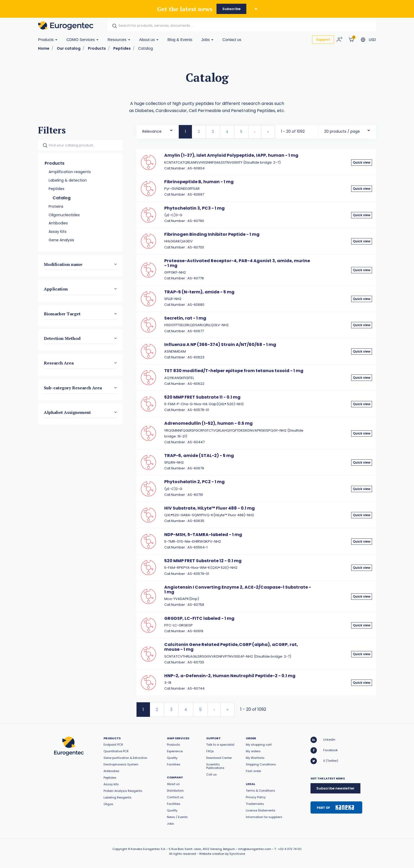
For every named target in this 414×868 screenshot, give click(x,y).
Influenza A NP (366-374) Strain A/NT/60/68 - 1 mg (220, 345)
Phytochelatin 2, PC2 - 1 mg (194, 482)
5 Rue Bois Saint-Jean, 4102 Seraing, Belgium (202, 849)
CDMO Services (82, 40)
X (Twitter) (324, 761)
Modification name (63, 264)
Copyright (120, 849)
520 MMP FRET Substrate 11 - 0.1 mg (202, 397)
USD (372, 40)
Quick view (362, 162)
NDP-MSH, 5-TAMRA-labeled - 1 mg (203, 535)
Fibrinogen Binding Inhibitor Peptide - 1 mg (212, 234)
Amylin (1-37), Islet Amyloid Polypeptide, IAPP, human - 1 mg (231, 155)
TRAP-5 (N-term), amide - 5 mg (199, 292)
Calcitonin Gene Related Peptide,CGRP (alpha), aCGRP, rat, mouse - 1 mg (231, 647)
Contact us (232, 40)
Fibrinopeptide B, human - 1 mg (199, 182)
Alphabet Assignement (67, 412)
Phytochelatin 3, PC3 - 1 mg (194, 208)
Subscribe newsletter (335, 788)
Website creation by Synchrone (222, 854)
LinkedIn (323, 740)
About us (149, 40)
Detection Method (62, 338)
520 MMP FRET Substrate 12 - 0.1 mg (203, 561)
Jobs (208, 40)
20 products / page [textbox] (342, 131)
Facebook (324, 750)
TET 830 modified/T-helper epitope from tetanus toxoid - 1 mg (234, 371)
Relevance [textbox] (152, 131)
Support (323, 40)
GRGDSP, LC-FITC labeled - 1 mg (199, 618)
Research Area (59, 363)
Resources (119, 40)
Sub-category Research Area (73, 387)
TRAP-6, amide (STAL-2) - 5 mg (199, 456)
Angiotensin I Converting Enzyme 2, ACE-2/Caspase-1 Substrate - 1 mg (238, 590)
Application (56, 289)
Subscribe (231, 9)
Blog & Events (180, 40)
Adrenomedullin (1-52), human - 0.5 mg (208, 423)
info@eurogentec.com (255, 849)
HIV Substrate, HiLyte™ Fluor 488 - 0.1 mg (210, 508)
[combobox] (157, 130)
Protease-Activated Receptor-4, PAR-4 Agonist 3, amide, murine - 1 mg (237, 263)
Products (48, 40)
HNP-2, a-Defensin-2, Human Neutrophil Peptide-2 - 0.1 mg (230, 676)
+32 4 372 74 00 (290, 849)
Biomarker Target (62, 313)
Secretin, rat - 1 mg (185, 318)
